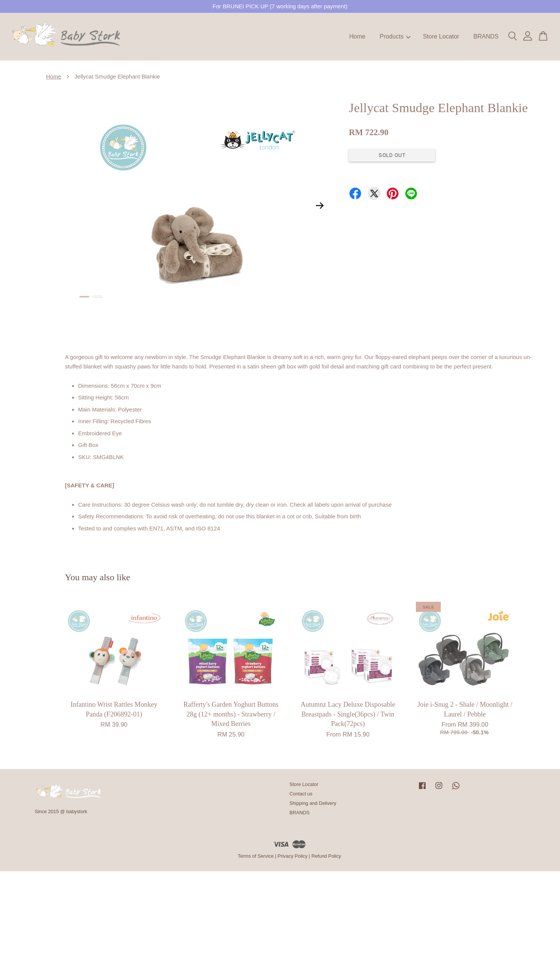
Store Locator (441, 36)
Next (320, 205)
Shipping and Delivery (313, 803)
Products (395, 36)
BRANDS (486, 36)
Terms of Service (256, 856)
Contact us (301, 794)
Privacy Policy (292, 856)
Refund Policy (326, 856)
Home (358, 36)
